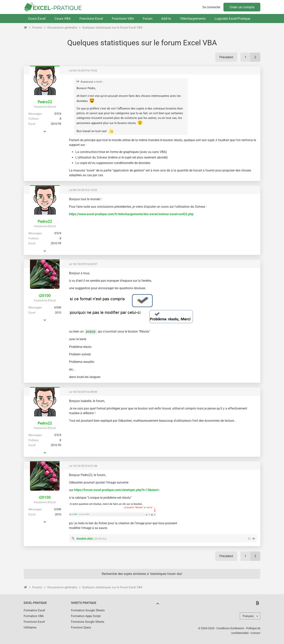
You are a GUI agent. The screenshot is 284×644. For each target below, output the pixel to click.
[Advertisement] (224, 105)
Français (248, 616)
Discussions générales (62, 28)
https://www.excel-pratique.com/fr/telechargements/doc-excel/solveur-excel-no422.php (131, 214)
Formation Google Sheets (88, 610)
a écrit (98, 82)
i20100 (45, 296)
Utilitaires (30, 627)
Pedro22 (45, 102)
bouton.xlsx (85, 539)
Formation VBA (34, 616)
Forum (148, 19)
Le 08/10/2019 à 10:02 (83, 190)
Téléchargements (193, 19)
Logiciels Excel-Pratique (232, 19)
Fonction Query (81, 627)
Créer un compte (242, 7)
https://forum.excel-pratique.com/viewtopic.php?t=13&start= (117, 490)
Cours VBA (63, 19)
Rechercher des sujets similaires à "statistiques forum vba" (142, 574)
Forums (37, 28)
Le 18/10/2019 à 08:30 (83, 392)
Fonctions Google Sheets (88, 622)
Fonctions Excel (91, 19)
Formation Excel (34, 610)
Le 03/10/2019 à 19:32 (83, 70)
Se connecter (211, 7)
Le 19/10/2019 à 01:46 (83, 466)
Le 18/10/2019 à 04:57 (83, 264)
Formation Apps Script (86, 616)
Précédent (226, 57)
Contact (255, 633)
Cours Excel (37, 19)
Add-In (166, 19)
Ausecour (87, 82)
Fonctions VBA (123, 19)
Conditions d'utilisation (230, 628)
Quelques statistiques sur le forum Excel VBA (112, 28)
